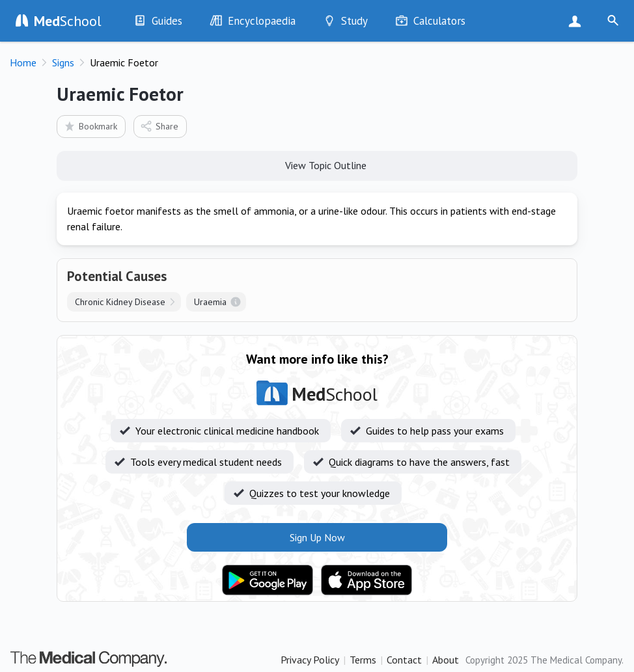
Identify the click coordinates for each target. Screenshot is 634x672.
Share (159, 126)
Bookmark (90, 126)
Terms (363, 660)
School (68, 21)
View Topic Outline (317, 165)
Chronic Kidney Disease (120, 302)
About (446, 660)
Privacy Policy (310, 660)
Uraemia (210, 302)
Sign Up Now (578, 21)
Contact (404, 660)
